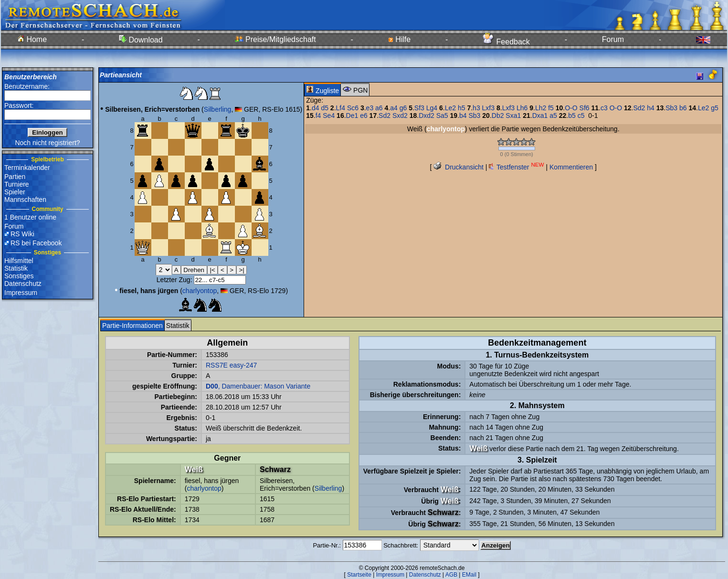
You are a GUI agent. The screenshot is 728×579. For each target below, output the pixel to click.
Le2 (450, 108)
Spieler (15, 192)
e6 (364, 116)
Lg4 (432, 108)
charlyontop (200, 291)
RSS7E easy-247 (231, 365)
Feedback (506, 42)
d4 (316, 108)
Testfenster (516, 167)
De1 (352, 116)
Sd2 (639, 108)
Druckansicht (459, 167)
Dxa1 (540, 116)
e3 (370, 108)
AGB (451, 575)
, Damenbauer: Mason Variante (258, 386)
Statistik (16, 268)
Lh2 (541, 108)
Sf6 (585, 108)
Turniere (17, 184)
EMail (469, 575)
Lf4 (341, 108)
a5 (553, 116)
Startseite (359, 575)
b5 (572, 116)
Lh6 (522, 108)
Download (141, 40)
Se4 (329, 116)
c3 (604, 108)
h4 (651, 108)
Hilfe (399, 39)
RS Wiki (22, 234)
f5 (551, 108)
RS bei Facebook (36, 243)
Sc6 (353, 108)
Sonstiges (19, 276)
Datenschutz (23, 284)
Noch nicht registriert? (47, 143)
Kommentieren (571, 167)
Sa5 (442, 116)
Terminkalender (27, 168)
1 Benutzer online (30, 217)
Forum (613, 39)
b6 (683, 108)
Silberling (218, 109)
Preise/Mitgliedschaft (275, 39)
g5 (715, 108)
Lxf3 (488, 108)
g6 (403, 108)
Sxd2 (400, 116)
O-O (571, 108)
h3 (476, 108)
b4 (463, 116)
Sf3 (419, 108)
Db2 (498, 116)
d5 (325, 108)
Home (32, 39)
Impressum (21, 293)
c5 (581, 116)
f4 (318, 116)
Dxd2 (427, 116)
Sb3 (671, 108)
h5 (462, 108)
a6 (379, 108)
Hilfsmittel (19, 261)
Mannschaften (25, 200)
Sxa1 (513, 116)
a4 (394, 108)
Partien (15, 177)
